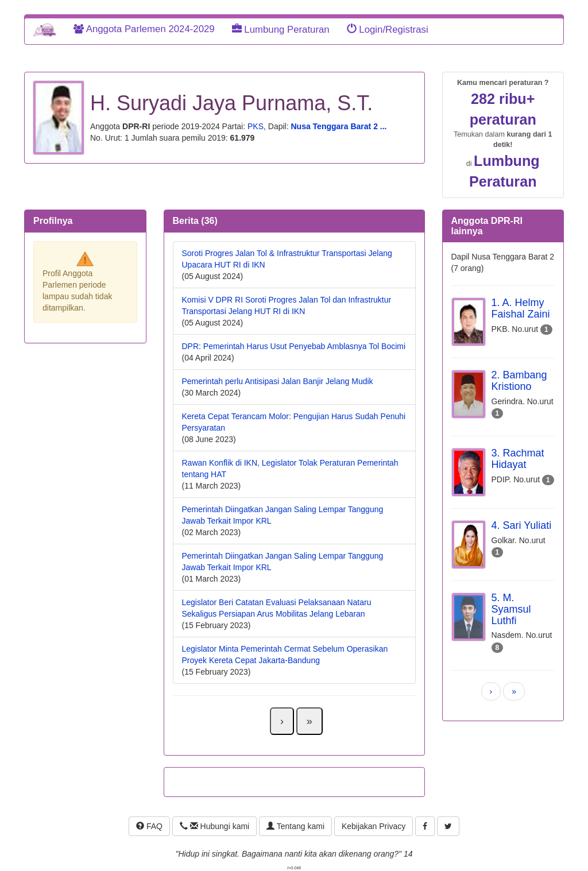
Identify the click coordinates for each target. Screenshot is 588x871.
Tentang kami (295, 826)
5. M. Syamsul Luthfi (511, 609)
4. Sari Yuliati (522, 525)
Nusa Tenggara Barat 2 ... (339, 126)
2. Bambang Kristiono (519, 381)
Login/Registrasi (388, 30)
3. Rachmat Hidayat (518, 459)
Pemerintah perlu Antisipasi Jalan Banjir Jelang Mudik (278, 381)
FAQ (149, 826)
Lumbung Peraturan (281, 30)
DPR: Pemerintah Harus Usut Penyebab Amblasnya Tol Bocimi (294, 346)
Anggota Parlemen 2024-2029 (144, 29)
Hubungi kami (214, 826)
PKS (256, 126)
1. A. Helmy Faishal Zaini (521, 308)
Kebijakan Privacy (374, 826)
